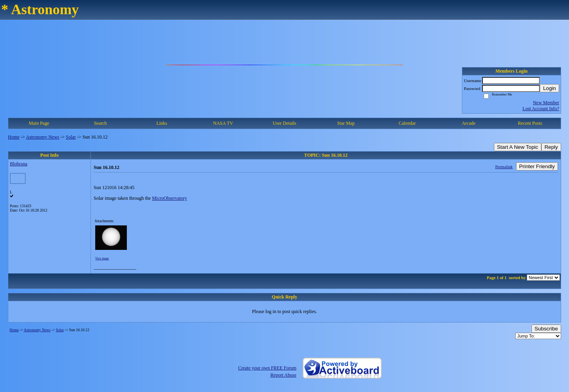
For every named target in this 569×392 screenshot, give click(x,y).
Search (101, 123)
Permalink (504, 167)
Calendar (407, 123)
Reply (551, 147)
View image (102, 259)
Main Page (39, 123)
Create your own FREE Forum (267, 368)
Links (162, 123)
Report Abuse (283, 375)
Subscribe (546, 329)
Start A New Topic (518, 147)
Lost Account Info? (541, 109)
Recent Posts (530, 123)
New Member (546, 103)
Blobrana (19, 164)
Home (14, 137)
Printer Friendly (537, 166)
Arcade (469, 123)
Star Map (346, 123)
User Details (284, 123)
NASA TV (223, 123)
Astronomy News (42, 137)
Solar (71, 137)
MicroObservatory (170, 198)
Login (549, 88)
